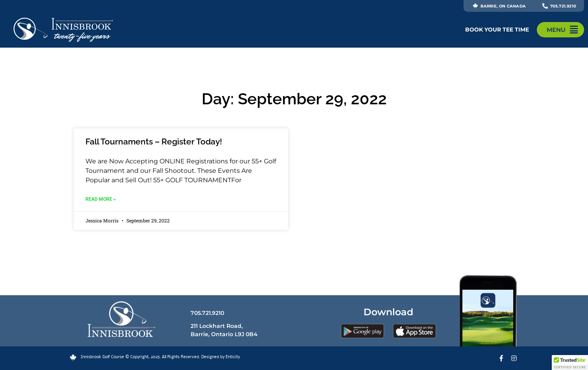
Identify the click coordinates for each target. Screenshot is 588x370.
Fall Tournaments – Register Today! (154, 142)
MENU (556, 30)
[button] (570, 363)
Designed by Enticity (221, 357)
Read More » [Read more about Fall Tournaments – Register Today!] (101, 199)
